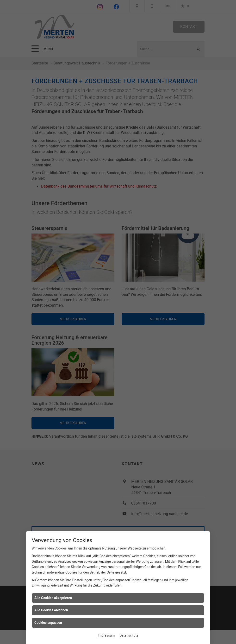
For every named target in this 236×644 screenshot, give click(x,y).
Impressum (106, 635)
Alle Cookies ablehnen (51, 610)
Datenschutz (129, 635)
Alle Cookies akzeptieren (53, 598)
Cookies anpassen (48, 623)
